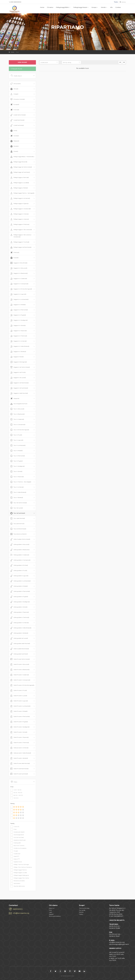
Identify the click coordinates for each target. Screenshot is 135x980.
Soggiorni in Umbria (18, 341)
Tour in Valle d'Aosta (18, 492)
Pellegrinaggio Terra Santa (20, 878)
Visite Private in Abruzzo (20, 664)
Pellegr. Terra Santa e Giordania (21, 867)
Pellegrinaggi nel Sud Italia (20, 172)
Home (42, 7)
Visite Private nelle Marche (20, 764)
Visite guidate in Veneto (19, 633)
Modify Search (23, 76)
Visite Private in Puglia (19, 722)
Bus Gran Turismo (17, 846)
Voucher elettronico (18, 886)
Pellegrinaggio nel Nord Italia (21, 247)
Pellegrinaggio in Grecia (19, 214)
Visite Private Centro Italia (20, 659)
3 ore (13, 829)
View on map (22, 62)
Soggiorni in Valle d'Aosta (20, 346)
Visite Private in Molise (19, 711)
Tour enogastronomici (19, 404)
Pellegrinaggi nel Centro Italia (21, 167)
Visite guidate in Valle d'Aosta (21, 628)
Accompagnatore (17, 835)
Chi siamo (50, 7)
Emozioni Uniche (17, 99)
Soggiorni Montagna (18, 362)
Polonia (15, 253)
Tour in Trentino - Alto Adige (21, 482)
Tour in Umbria (17, 487)
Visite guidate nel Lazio (19, 638)
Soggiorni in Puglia (18, 315)
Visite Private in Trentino (19, 743)
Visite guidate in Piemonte (20, 591)
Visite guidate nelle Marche (20, 644)
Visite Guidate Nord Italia (19, 649)
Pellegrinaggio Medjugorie (20, 875)
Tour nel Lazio (16, 508)
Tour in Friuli (16, 435)
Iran (13, 131)
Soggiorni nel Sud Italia (19, 388)
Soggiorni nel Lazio (18, 378)
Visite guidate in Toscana (19, 612)
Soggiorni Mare (17, 357)
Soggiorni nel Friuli (18, 372)
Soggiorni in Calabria (18, 279)
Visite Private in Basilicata (20, 670)
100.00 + (15, 798)
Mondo (103, 7)
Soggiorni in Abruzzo (19, 268)
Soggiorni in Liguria (18, 294)
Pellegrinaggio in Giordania (20, 209)
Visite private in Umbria (19, 748)
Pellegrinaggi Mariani (80, 7)
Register (51, 914)
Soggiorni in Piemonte (19, 310)
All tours (15, 84)
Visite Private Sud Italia (19, 774)
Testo (116, 2)
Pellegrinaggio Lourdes (19, 873)
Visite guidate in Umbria (19, 623)
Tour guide (82, 910)
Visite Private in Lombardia (20, 706)
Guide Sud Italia (17, 125)
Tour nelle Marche (17, 518)
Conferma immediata (18, 848)
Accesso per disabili (17, 832)
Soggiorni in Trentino (18, 336)
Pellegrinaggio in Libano (19, 219)
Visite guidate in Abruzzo (20, 545)
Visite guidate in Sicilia (19, 607)
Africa (14, 89)
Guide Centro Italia (18, 115)
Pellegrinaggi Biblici (62, 7)
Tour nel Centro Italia (18, 503)
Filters (23, 782)
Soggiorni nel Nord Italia (19, 383)
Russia (14, 258)
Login (51, 912)
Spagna (15, 399)
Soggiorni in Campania (19, 284)
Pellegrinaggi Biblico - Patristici (22, 157)
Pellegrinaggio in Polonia (20, 224)
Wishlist (124, 2)
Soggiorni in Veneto (18, 352)
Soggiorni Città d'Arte (19, 263)
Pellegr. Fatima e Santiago (20, 865)
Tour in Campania (18, 425)
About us (52, 908)
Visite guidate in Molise (19, 586)
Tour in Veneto (16, 498)
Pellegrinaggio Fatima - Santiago (22, 193)
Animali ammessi (17, 838)
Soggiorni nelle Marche (19, 393)
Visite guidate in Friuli (19, 571)
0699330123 (18, 909)
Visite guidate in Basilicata (20, 550)
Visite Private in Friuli (18, 691)
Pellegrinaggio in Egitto (19, 204)
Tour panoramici (17, 524)
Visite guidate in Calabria (20, 555)
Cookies (118, 7)
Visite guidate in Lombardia (20, 581)
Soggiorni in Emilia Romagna (21, 289)
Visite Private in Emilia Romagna (22, 685)
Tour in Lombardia (18, 445)
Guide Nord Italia (17, 120)
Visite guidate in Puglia (19, 597)
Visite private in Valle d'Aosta (20, 753)
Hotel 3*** (15, 856)
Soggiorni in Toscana (18, 331)
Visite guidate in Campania (20, 560)
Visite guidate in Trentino (20, 618)
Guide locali (15, 854)
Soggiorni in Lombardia (19, 299)
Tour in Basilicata (17, 414)
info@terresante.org (21, 913)
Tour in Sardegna (17, 466)
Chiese (14, 94)
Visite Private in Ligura (19, 701)
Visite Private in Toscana (19, 737)
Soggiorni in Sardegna (19, 320)
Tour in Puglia (16, 461)
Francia (14, 110)
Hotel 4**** (15, 859)
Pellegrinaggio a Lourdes (19, 183)
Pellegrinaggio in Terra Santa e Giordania (21, 236)
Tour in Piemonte (17, 456)
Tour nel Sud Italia (17, 513)
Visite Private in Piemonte (20, 717)
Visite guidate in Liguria (19, 576)
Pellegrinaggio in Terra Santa (21, 230)
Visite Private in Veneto (19, 758)
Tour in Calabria (17, 419)
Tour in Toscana (17, 477)
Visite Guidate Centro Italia (20, 539)
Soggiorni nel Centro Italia (20, 367)
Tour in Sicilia (16, 472)
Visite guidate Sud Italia (19, 654)
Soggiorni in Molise (18, 305)
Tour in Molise (16, 451)
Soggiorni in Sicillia (18, 326)
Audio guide (15, 843)
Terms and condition (55, 916)
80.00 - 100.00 (17, 795)
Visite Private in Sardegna (20, 727)
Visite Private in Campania (20, 680)
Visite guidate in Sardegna (20, 602)
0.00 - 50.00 (16, 790)
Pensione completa (18, 881)
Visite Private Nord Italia (19, 769)
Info (111, 7)
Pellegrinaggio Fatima (19, 870)
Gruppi (14, 851)
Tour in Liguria (17, 440)
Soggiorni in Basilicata (19, 273)
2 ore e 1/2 (15, 827)
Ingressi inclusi (16, 862)
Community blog (84, 908)
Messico (14, 141)
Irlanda (14, 136)
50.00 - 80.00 (16, 793)
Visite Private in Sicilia (19, 732)
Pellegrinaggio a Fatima (19, 178)
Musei (14, 152)
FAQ (50, 910)
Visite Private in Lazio (19, 696)
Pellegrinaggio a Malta (19, 188)
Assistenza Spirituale (18, 840)
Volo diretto (15, 884)
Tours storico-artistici (18, 534)
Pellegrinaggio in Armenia (20, 198)
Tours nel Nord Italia (18, 529)
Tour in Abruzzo (17, 409)
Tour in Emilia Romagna (19, 430)
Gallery (81, 914)
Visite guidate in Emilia (19, 565)
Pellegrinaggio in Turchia (20, 242)
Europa (94, 7)
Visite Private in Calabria (19, 675)
